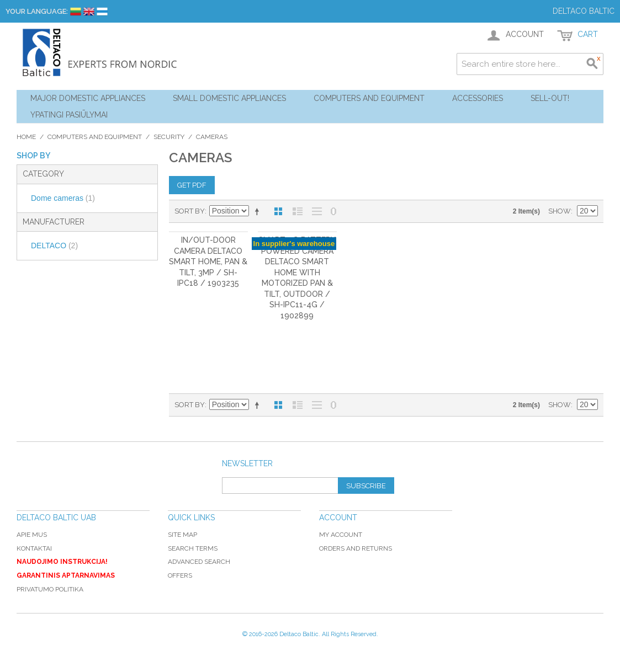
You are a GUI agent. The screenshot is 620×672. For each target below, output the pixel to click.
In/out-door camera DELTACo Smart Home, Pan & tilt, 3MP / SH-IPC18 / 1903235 (208, 262)
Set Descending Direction (259, 211)
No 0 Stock (333, 211)
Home (26, 137)
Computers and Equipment (369, 98)
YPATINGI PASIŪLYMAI (69, 115)
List (298, 211)
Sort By (190, 211)
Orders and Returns (356, 548)
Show (560, 211)
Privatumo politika (50, 589)
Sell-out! (550, 98)
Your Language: (37, 11)
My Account (341, 535)
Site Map (182, 535)
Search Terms (193, 548)
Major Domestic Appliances (88, 98)
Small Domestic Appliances (229, 98)
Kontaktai (34, 548)
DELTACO (54, 246)
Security (169, 137)
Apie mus (32, 535)
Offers (180, 575)
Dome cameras (63, 198)
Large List (317, 211)
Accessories (478, 98)
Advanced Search (199, 562)
